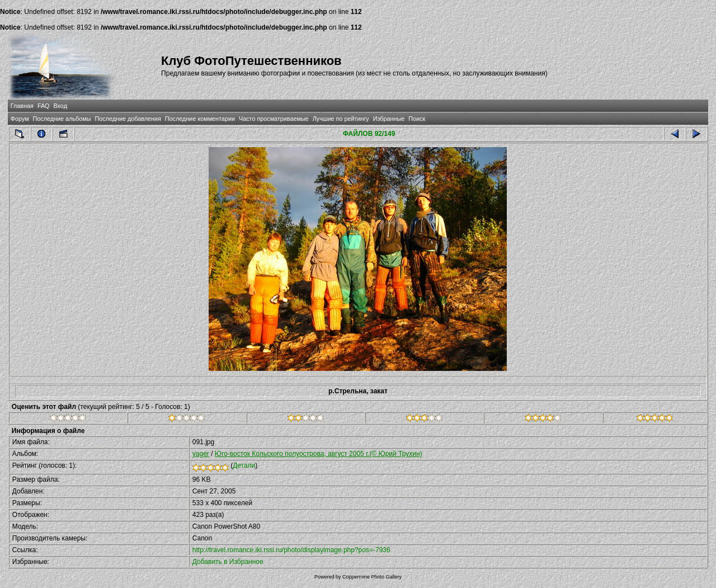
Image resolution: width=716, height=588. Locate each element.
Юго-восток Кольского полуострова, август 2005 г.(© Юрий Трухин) (319, 454)
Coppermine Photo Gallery (372, 577)
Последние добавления (128, 119)
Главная (22, 106)
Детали (244, 465)
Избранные (389, 119)
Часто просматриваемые (274, 119)
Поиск (417, 119)
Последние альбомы (62, 119)
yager (201, 454)
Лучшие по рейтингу (341, 119)
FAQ (44, 106)
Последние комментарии (200, 119)
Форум (20, 119)
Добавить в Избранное (228, 562)
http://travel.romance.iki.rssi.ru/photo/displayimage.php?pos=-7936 (291, 550)
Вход (60, 106)
